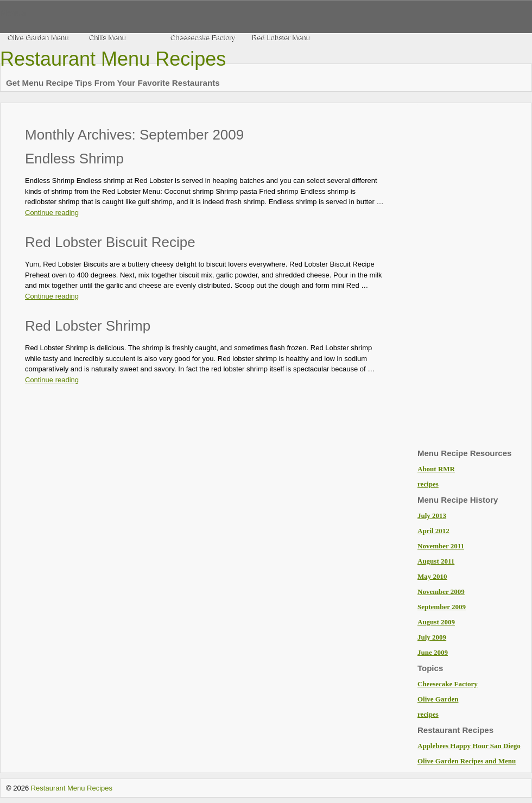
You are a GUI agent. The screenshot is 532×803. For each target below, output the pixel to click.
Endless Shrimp (74, 159)
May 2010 (432, 576)
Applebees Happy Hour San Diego (469, 746)
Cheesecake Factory (203, 37)
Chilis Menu (108, 37)
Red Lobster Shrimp (88, 326)
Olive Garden (438, 699)
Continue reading (52, 213)
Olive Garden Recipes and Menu (467, 761)
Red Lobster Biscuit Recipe (110, 242)
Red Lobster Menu (281, 37)
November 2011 (441, 546)
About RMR (436, 469)
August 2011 (436, 561)
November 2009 (441, 592)
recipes (428, 484)
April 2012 (433, 531)
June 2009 (433, 652)
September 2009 (442, 607)
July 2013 (432, 516)
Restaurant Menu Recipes (113, 59)
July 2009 (432, 637)
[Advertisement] (461, 277)
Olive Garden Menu (39, 37)
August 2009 (436, 622)
